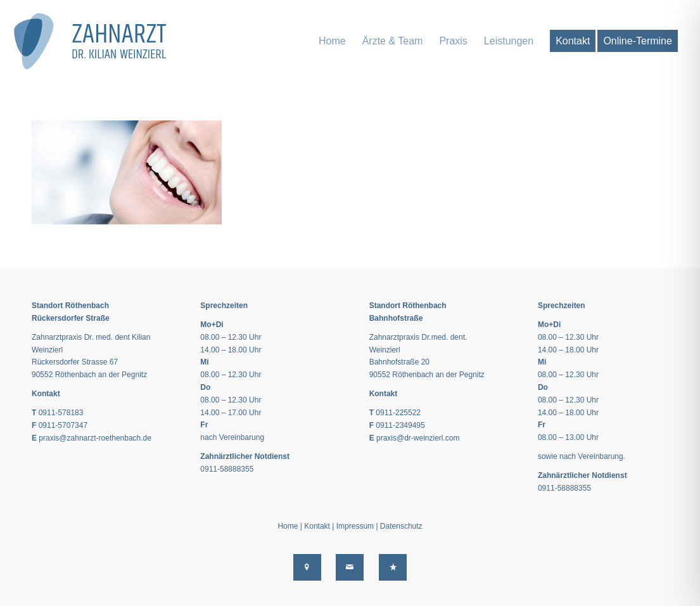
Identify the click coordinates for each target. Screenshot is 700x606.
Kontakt (317, 526)
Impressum (355, 526)
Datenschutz (401, 526)
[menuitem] (332, 41)
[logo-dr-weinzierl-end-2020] (96, 41)
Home (288, 526)
